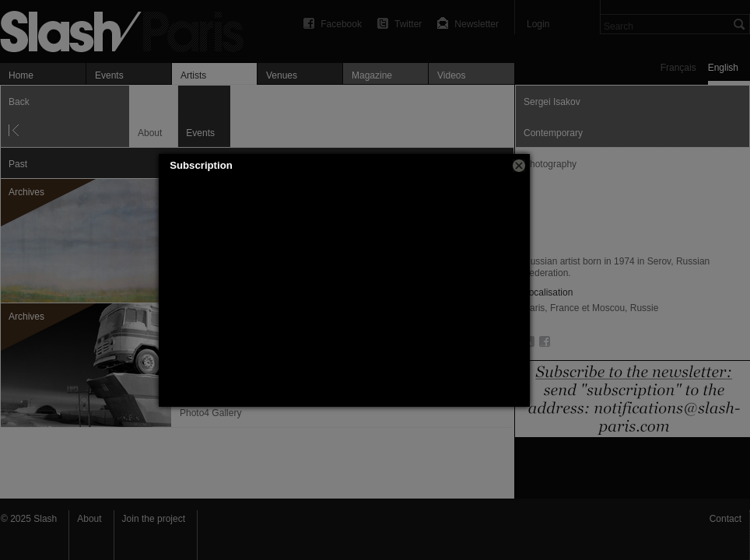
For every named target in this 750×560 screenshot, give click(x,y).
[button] (519, 166)
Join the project (154, 519)
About (89, 519)
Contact (725, 519)
